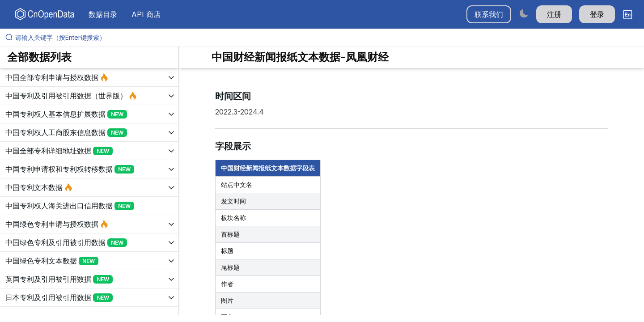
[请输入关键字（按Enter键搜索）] (326, 38)
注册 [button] (554, 14)
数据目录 (103, 14)
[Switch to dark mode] (524, 13)
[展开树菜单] (89, 77)
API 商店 (146, 14)
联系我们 (489, 14)
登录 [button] (597, 14)
